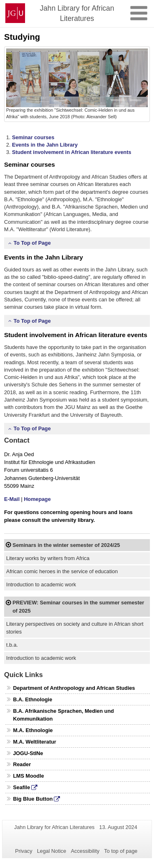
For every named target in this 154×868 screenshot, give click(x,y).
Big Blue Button (33, 799)
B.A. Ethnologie (33, 699)
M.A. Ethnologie (33, 730)
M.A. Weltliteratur (35, 742)
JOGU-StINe (28, 753)
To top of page (121, 851)
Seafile (22, 787)
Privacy (24, 851)
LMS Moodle (29, 776)
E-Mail (12, 499)
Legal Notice (52, 851)
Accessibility (85, 851)
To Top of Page (32, 243)
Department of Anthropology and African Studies (74, 688)
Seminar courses (33, 137)
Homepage (37, 499)
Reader (22, 764)
